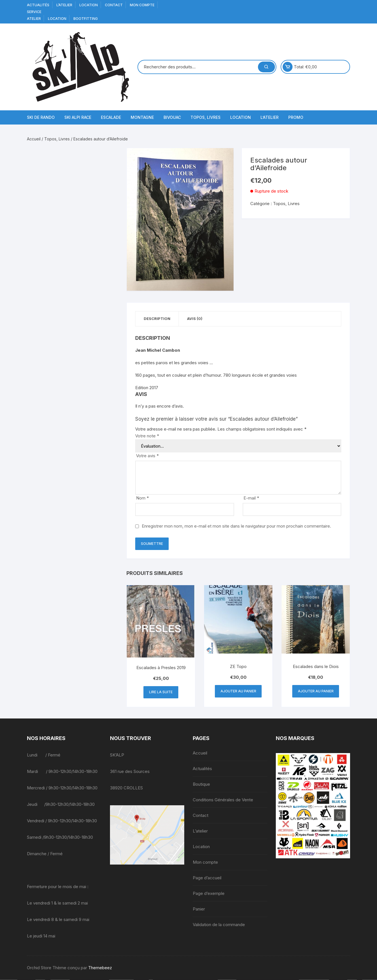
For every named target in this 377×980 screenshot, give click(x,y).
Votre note (147, 436)
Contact (114, 5)
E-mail (251, 498)
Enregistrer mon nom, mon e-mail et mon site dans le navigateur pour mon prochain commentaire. (236, 526)
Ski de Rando (41, 117)
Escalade (111, 117)
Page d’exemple (209, 894)
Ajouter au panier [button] (238, 691)
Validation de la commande (219, 925)
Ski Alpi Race (78, 117)
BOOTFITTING (86, 19)
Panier (199, 909)
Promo (296, 117)
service (34, 12)
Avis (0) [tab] (196, 319)
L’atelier (64, 5)
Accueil (34, 139)
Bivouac (172, 117)
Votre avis (147, 456)
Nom (142, 498)
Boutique (201, 784)
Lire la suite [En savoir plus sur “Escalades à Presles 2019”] (161, 692)
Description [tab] (157, 319)
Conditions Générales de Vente (223, 800)
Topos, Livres (206, 117)
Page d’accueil (207, 878)
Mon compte (142, 5)
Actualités (38, 5)
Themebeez (100, 968)
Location (89, 5)
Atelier (34, 19)
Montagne (142, 117)
